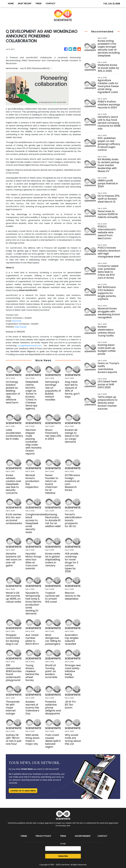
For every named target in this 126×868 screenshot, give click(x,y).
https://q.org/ (21, 327)
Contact (102, 836)
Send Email (17, 321)
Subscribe (63, 856)
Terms (24, 836)
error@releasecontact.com (31, 346)
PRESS (39, 4)
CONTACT (51, 4)
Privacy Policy (43, 836)
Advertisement (83, 836)
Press (63, 836)
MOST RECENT (25, 4)
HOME (11, 4)
